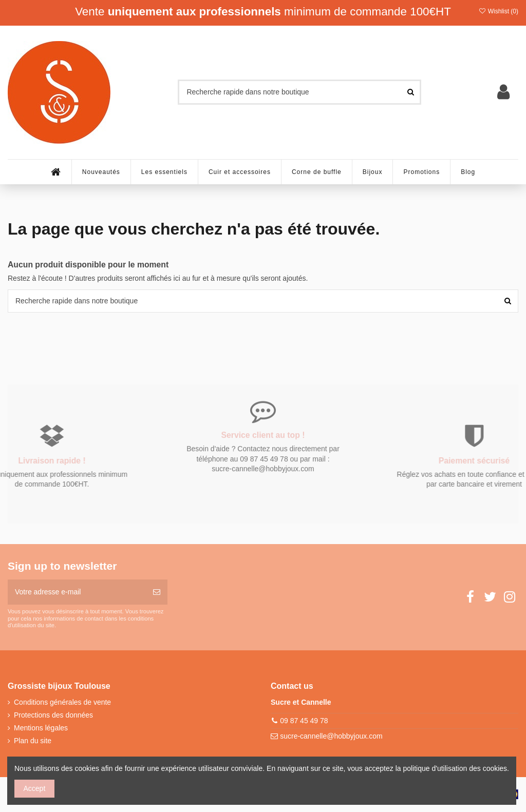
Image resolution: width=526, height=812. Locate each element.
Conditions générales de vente (62, 702)
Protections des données (53, 715)
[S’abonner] (157, 592)
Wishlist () (498, 11)
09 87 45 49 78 (304, 721)
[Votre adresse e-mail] (77, 592)
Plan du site (33, 741)
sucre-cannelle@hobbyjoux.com (331, 736)
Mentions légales (41, 728)
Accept (35, 788)
